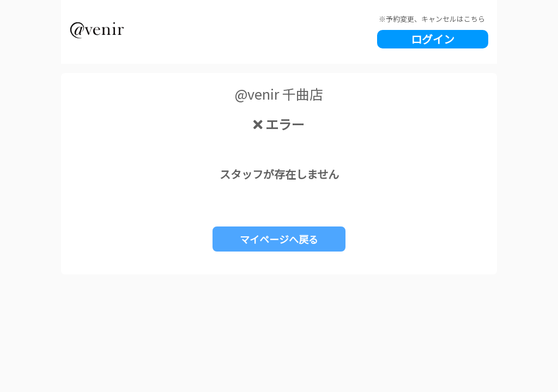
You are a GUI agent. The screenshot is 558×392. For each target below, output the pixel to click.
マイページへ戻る (279, 239)
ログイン (433, 39)
